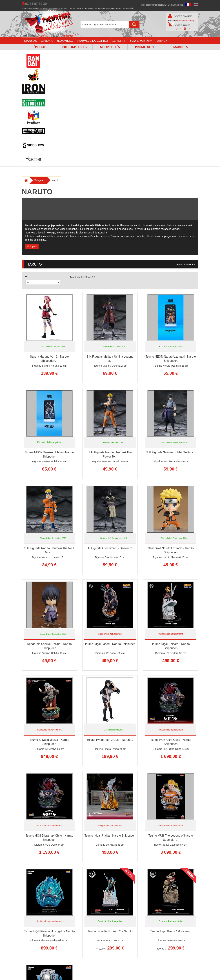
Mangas (30, 41)
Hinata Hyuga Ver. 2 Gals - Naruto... (110, 740)
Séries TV (119, 41)
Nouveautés (110, 47)
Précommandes (75, 47)
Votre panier (179, 26)
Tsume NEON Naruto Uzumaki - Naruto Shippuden (171, 359)
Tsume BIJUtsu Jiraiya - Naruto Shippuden (49, 742)
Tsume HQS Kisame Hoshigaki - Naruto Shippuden (49, 933)
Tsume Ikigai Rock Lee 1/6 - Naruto (110, 931)
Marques (181, 47)
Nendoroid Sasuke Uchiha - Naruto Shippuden (49, 646)
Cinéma (47, 41)
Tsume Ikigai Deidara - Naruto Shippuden (171, 646)
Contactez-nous (175, 5)
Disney (162, 41)
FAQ (164, 5)
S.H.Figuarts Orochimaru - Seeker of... (110, 548)
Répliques (39, 47)
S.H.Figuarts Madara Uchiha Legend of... (110, 359)
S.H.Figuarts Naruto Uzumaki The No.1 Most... (49, 550)
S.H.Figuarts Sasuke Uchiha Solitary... (171, 452)
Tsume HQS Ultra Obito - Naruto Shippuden (171, 742)
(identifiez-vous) (186, 21)
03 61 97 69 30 (36, 4)
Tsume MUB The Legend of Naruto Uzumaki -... (171, 838)
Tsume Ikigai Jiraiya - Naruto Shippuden (110, 836)
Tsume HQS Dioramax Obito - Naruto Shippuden (49, 838)
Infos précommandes (151, 5)
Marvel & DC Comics (93, 41)
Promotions (145, 47)
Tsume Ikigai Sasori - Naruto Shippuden (110, 644)
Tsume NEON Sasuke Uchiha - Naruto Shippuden (49, 454)
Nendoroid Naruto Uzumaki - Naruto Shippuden (171, 550)
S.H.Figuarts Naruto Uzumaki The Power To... (110, 454)
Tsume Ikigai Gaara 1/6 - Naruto (171, 931)
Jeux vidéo (65, 41)
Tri (27, 277)
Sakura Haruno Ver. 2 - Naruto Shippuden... (49, 359)
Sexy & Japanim (141, 41)
